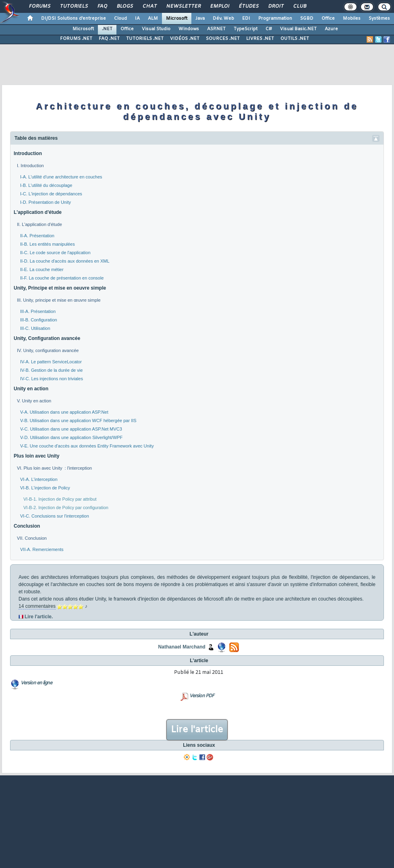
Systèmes (379, 19)
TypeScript (246, 29)
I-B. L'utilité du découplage (46, 185)
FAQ (102, 6)
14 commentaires (37, 606)
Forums (39, 6)
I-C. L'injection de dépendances (51, 194)
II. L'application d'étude (39, 224)
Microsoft (177, 19)
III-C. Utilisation (35, 328)
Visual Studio (156, 29)
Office (328, 19)
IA (137, 19)
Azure (331, 29)
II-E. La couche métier (42, 269)
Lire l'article (197, 730)
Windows (189, 29)
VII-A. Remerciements (42, 549)
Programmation (275, 19)
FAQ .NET (109, 39)
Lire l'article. (39, 617)
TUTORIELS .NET (145, 39)
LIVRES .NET (260, 39)
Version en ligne (36, 683)
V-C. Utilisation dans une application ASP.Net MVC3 (71, 429)
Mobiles (352, 19)
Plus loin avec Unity (36, 456)
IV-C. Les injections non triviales (52, 379)
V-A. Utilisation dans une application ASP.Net (64, 412)
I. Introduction (30, 166)
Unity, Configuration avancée (47, 338)
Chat (149, 6)
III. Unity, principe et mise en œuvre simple (59, 300)
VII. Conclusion (32, 538)
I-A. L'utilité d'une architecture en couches (61, 177)
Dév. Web (223, 19)
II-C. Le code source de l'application (55, 253)
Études (248, 6)
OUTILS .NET (295, 39)
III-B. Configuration (39, 320)
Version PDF (202, 696)
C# (269, 29)
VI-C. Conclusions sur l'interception (55, 516)
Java (200, 19)
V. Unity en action (34, 401)
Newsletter (183, 6)
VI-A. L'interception (39, 479)
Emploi (219, 6)
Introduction (28, 153)
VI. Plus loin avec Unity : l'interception (54, 468)
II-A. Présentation (37, 236)
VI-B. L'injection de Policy (45, 488)
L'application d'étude (38, 212)
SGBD (307, 19)
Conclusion (27, 526)
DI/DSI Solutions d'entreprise (74, 19)
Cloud (120, 19)
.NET (107, 29)
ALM (153, 19)
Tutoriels (74, 6)
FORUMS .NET (76, 39)
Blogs (124, 6)
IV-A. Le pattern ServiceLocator (51, 362)
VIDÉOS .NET (185, 39)
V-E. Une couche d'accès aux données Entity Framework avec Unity (87, 446)
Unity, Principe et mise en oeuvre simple (60, 288)
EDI (246, 19)
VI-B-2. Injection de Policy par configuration (66, 508)
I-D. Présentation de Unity (46, 202)
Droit (276, 6)
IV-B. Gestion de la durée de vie (51, 370)
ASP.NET (216, 29)
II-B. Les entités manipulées (48, 244)
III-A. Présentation (38, 311)
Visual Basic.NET (298, 29)
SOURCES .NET (223, 39)
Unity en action (31, 389)
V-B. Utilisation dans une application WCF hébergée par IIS (78, 421)
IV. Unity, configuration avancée (48, 350)
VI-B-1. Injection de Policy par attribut (60, 499)
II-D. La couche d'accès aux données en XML (65, 261)
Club (299, 6)
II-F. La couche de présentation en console (62, 278)
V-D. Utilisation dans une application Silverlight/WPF (71, 437)
